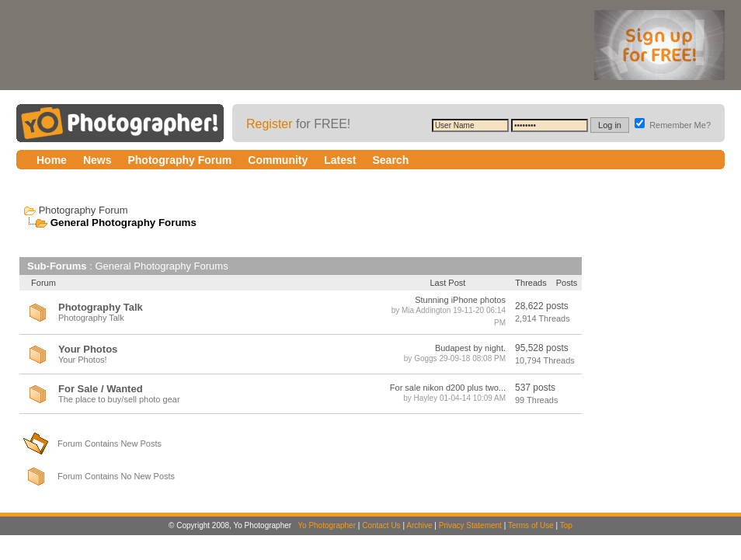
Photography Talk (101, 307)
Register (270, 124)
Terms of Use (531, 525)
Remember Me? (673, 125)
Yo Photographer (327, 525)
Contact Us (381, 525)
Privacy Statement (470, 525)
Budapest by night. (470, 348)
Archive (419, 525)
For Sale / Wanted (101, 389)
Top (566, 525)
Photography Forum (83, 210)
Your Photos (88, 349)
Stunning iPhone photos (460, 300)
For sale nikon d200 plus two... (448, 388)
